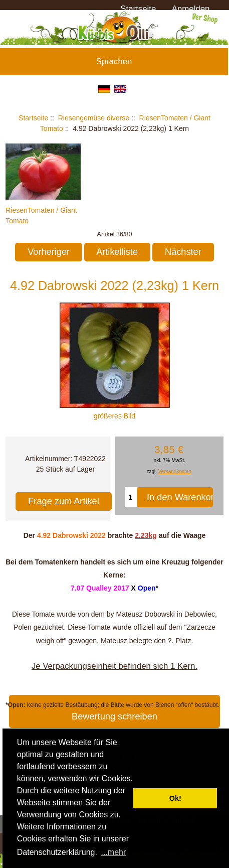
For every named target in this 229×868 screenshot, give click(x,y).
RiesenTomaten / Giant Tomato (43, 210)
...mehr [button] (114, 852)
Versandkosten (175, 471)
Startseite (138, 9)
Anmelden (191, 9)
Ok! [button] (175, 798)
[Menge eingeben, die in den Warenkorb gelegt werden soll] (131, 497)
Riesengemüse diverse (94, 118)
